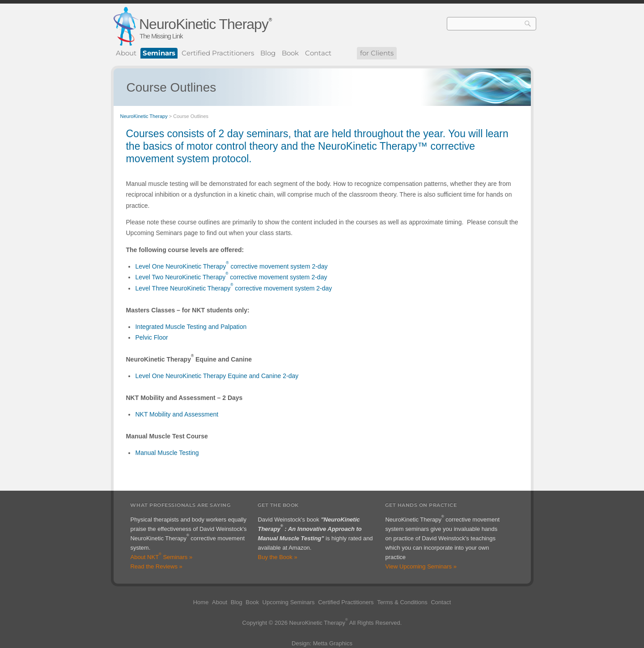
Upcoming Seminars (289, 602)
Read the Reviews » (156, 566)
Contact (318, 53)
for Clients (377, 53)
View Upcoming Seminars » (421, 566)
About (126, 53)
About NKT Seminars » (161, 557)
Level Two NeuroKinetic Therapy (180, 277)
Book (290, 53)
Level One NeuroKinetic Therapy (180, 266)
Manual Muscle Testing (167, 453)
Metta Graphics (333, 643)
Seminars (159, 53)
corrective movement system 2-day (278, 266)
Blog (268, 53)
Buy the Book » (277, 557)
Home (201, 602)
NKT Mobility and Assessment (177, 414)
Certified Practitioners (218, 53)
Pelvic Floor (151, 337)
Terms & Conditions (402, 602)
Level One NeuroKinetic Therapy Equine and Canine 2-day (217, 376)
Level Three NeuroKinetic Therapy (183, 288)
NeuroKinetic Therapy (204, 24)
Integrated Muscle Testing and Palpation (191, 327)
